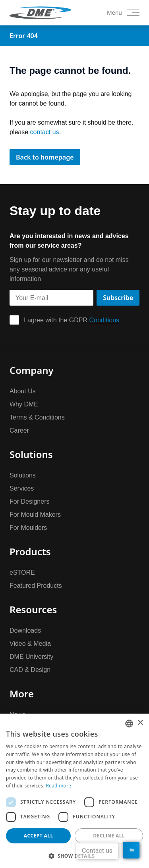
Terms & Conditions (37, 417)
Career (19, 430)
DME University (31, 656)
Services (22, 488)
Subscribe (118, 298)
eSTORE (22, 572)
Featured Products (36, 585)
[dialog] (74, 791)
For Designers (29, 501)
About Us (23, 391)
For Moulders (28, 527)
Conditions (104, 320)
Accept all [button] (39, 836)
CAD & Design (30, 670)
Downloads (25, 630)
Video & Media (30, 643)
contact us (45, 132)
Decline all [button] (109, 836)
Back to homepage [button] (45, 157)
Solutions (23, 475)
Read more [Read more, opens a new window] (58, 786)
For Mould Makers (35, 514)
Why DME (24, 404)
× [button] (140, 723)
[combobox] (129, 724)
